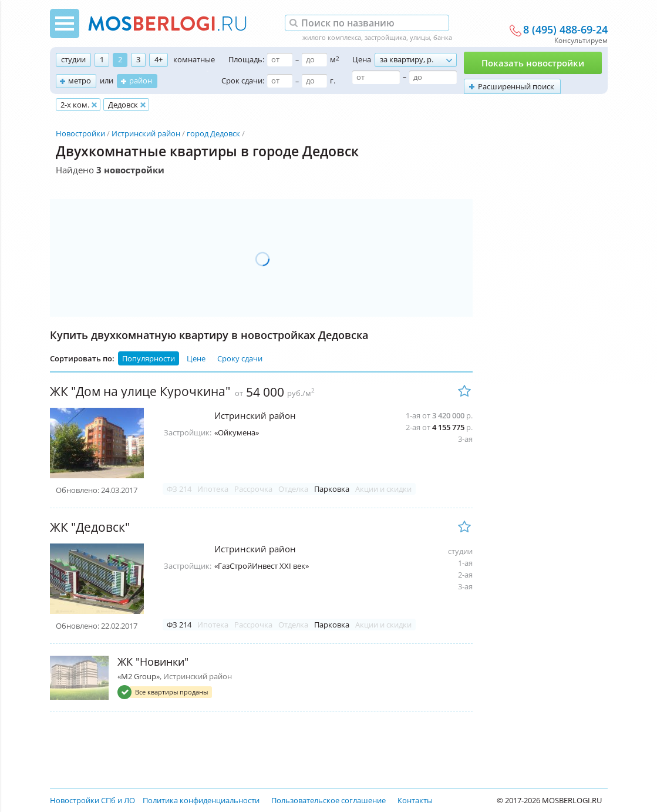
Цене (196, 358)
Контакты (415, 800)
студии (73, 59)
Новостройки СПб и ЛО (92, 800)
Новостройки (80, 133)
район (141, 80)
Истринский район (146, 133)
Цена (362, 59)
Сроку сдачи (240, 358)
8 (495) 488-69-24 (565, 30)
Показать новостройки (533, 63)
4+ (159, 59)
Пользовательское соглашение (328, 800)
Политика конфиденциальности (201, 800)
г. (333, 80)
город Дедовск (213, 133)
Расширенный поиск (516, 86)
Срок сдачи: (243, 80)
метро (80, 80)
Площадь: (246, 59)
